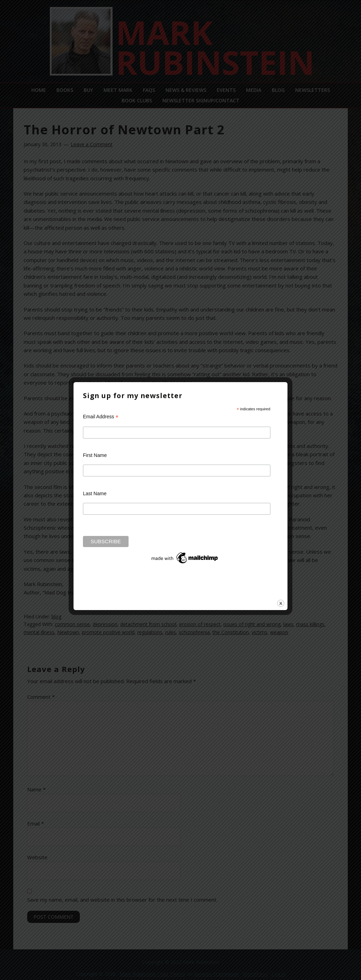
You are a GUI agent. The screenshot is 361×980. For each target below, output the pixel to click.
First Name (95, 455)
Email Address (101, 417)
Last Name (95, 493)
